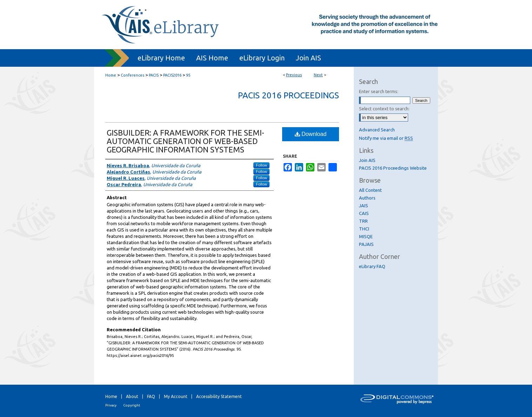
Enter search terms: (379, 91)
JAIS (364, 206)
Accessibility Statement (219, 396)
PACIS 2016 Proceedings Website (393, 168)
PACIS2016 (172, 75)
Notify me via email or (386, 138)
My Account (176, 396)
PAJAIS (366, 244)
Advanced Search (377, 130)
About (132, 396)
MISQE (366, 236)
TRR (363, 221)
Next (318, 75)
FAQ (151, 396)
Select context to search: (384, 109)
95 (188, 75)
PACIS (154, 75)
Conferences (132, 75)
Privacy (111, 405)
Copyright (132, 405)
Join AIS (367, 160)
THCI (364, 229)
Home (111, 75)
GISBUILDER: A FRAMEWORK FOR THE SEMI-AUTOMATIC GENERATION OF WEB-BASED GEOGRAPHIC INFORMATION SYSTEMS (185, 141)
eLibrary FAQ (372, 266)
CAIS (364, 213)
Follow (261, 165)
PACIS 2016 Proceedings (288, 95)
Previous (294, 75)
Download (311, 134)
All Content (370, 190)
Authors (367, 198)
